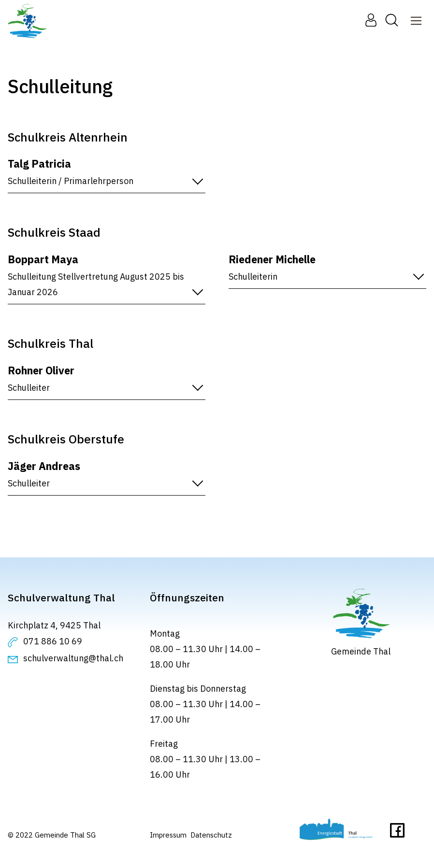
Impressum (168, 835)
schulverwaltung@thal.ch (73, 658)
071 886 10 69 (53, 641)
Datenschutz (211, 835)
